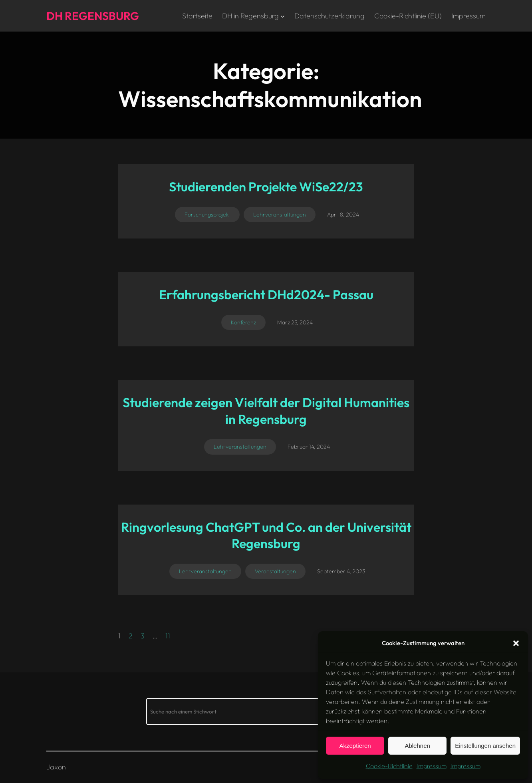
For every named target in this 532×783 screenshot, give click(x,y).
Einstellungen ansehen (485, 746)
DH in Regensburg (250, 16)
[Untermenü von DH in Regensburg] (283, 16)
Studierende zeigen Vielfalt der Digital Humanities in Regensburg (266, 411)
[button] (516, 643)
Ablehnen (417, 746)
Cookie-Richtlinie (389, 766)
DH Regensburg (93, 16)
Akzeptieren (355, 746)
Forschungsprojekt (207, 215)
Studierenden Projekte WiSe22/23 (266, 187)
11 (168, 636)
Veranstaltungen (275, 571)
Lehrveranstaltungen (280, 215)
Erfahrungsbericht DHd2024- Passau (266, 294)
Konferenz (243, 322)
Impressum (432, 766)
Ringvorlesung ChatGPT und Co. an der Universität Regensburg (266, 535)
